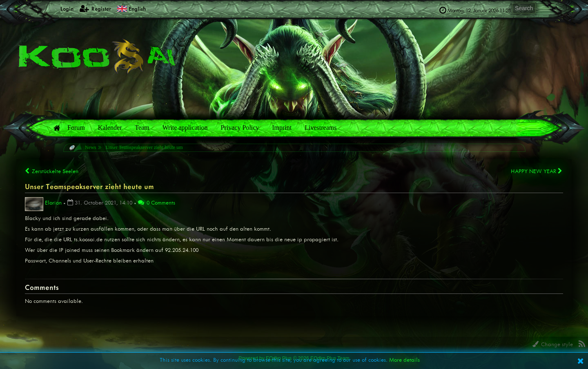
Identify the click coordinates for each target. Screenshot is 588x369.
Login (62, 8)
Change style (553, 344)
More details (404, 360)
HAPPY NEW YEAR (537, 171)
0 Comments (157, 203)
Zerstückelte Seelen (52, 171)
